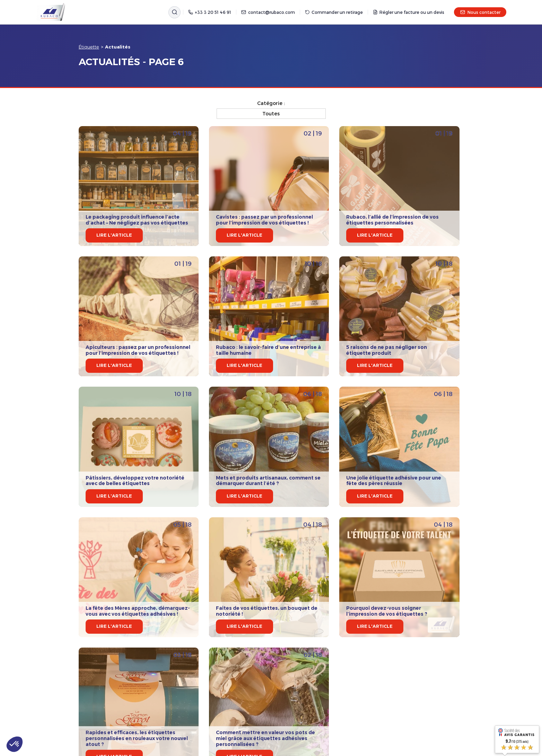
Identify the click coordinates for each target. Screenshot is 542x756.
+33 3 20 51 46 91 (210, 12)
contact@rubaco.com (268, 12)
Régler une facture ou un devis (409, 12)
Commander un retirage (334, 12)
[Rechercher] (174, 12)
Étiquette (89, 47)
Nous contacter (480, 12)
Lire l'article (114, 235)
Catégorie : (271, 103)
